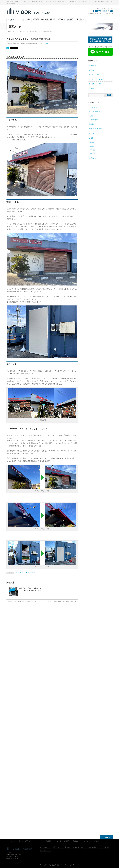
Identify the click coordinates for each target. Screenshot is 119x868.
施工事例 (92, 124)
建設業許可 (93, 146)
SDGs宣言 (92, 150)
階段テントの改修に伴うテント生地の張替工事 (21, 602)
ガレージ (92, 88)
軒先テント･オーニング (96, 75)
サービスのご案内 (95, 112)
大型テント (93, 70)
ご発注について (94, 116)
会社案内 (92, 138)
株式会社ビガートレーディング (57, 641)
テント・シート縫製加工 (97, 79)
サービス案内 (38, 617)
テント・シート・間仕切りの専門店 (19, 617)
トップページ (93, 107)
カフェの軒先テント (32, 573)
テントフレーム (20, 573)
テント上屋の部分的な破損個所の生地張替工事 (63, 602)
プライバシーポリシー (95, 154)
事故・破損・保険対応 (96, 129)
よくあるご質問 (94, 120)
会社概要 (92, 142)
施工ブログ (49, 43)
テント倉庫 (93, 65)
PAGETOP (107, 613)
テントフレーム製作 (95, 84)
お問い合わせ (93, 158)
